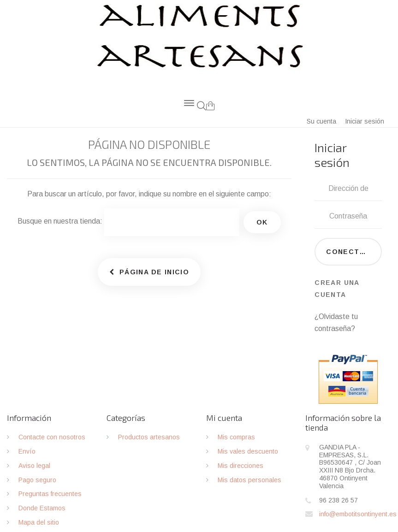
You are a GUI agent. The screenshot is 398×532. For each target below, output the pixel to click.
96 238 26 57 (339, 500)
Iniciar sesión (365, 121)
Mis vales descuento (248, 451)
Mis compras (236, 437)
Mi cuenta (224, 418)
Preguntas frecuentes (50, 494)
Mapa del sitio (39, 522)
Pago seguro (37, 480)
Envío (27, 451)
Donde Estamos (42, 508)
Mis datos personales (249, 480)
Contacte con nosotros (52, 437)
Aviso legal (34, 466)
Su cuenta (321, 121)
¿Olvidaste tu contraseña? (336, 322)
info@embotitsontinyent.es (358, 514)
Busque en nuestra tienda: (60, 221)
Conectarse (353, 252)
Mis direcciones (241, 466)
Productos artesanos (149, 437)
